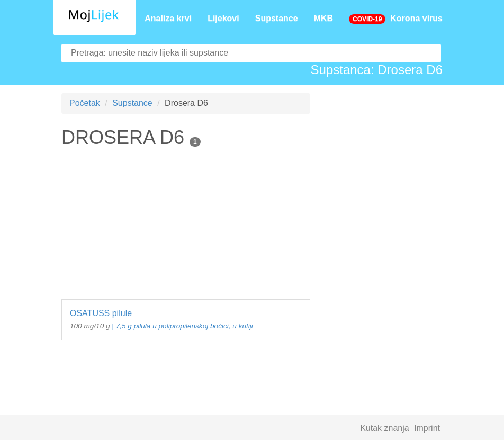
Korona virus (396, 19)
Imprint (427, 428)
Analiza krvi (168, 18)
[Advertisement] (186, 225)
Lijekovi (223, 18)
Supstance (277, 18)
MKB (323, 18)
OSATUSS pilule (186, 320)
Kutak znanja (385, 428)
